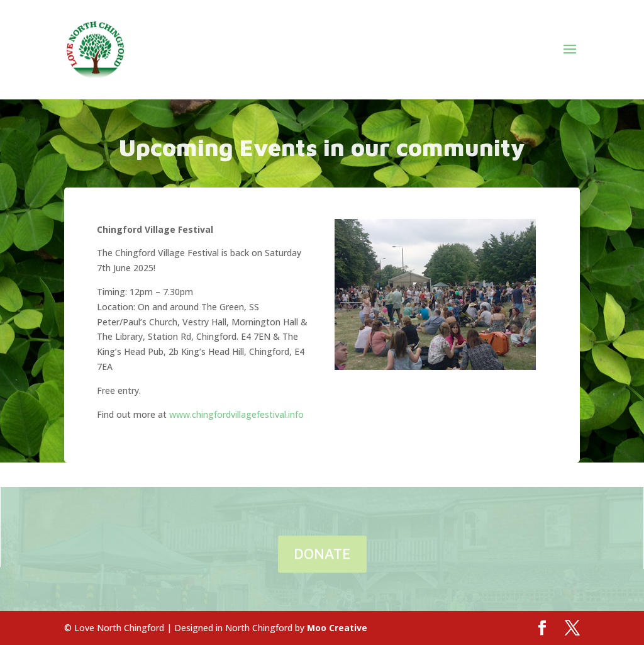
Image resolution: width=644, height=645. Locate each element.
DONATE (322, 554)
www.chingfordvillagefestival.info (236, 414)
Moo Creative (337, 628)
